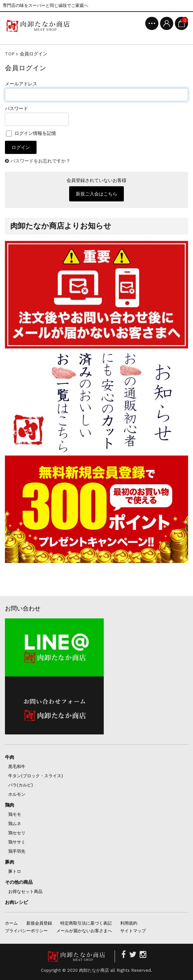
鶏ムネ (15, 824)
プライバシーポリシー (26, 931)
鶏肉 (10, 805)
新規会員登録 (39, 923)
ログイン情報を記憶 (31, 133)
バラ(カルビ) (21, 785)
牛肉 (10, 757)
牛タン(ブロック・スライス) (36, 776)
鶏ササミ (17, 842)
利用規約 (129, 923)
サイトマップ (133, 931)
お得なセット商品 (25, 891)
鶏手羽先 (17, 851)
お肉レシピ (16, 902)
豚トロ (15, 871)
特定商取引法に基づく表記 (86, 923)
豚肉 (10, 862)
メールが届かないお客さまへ (84, 931)
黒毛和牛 (17, 767)
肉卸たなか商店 (94, 970)
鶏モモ (15, 814)
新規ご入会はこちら (96, 194)
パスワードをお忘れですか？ (41, 161)
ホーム (11, 923)
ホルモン (17, 794)
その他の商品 (19, 882)
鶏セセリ (17, 833)
